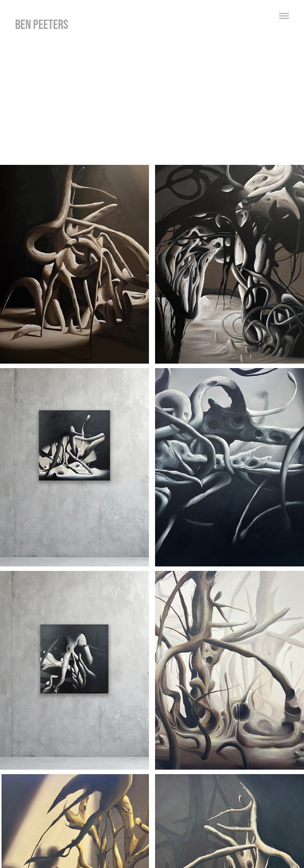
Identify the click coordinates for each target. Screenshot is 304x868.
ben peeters (42, 24)
